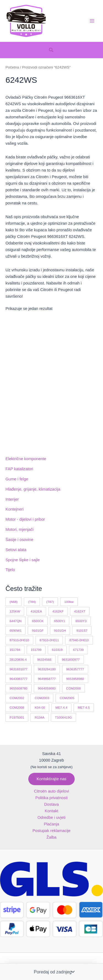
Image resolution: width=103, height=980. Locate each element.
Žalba (51, 837)
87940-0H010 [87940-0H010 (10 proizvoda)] (79, 640)
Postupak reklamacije (51, 831)
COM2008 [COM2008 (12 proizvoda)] (17, 707)
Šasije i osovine (19, 540)
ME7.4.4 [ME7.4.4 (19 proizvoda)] (61, 707)
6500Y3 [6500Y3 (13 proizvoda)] (81, 621)
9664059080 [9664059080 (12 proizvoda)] (47, 688)
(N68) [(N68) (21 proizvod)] (14, 602)
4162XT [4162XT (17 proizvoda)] (80, 611)
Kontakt (51, 811)
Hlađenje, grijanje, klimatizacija (33, 489)
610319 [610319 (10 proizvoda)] (57, 650)
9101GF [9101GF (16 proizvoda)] (38, 630)
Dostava (51, 804)
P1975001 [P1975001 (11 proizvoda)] (17, 717)
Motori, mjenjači (20, 529)
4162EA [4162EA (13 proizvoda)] (36, 611)
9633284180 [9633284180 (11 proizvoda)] (47, 669)
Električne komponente (26, 459)
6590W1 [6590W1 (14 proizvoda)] (16, 630)
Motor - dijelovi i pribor (25, 519)
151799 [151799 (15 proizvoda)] (36, 650)
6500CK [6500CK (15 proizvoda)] (38, 621)
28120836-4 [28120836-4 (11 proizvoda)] (18, 659)
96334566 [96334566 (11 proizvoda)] (44, 659)
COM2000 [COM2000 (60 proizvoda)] (73, 688)
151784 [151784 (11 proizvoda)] (15, 650)
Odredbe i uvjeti (51, 817)
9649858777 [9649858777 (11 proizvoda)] (47, 679)
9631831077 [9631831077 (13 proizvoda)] (19, 669)
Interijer (12, 499)
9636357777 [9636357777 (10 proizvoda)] (75, 669)
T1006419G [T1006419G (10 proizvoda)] (63, 717)
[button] (51, 50)
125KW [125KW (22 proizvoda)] (15, 611)
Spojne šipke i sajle (23, 560)
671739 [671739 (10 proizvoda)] (78, 650)
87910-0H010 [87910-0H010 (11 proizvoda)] (19, 640)
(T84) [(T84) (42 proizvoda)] (32, 602)
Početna (12, 67)
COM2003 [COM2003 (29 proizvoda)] (42, 698)
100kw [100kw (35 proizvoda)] (69, 602)
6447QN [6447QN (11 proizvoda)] (16, 621)
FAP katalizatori (19, 469)
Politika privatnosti (52, 798)
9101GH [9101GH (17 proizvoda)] (60, 630)
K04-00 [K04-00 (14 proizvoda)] (40, 707)
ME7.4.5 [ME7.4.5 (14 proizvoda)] (84, 707)
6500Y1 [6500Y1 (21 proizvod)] (60, 621)
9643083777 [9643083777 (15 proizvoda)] (19, 679)
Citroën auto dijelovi (51, 791)
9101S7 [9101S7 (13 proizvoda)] (82, 630)
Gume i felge (17, 479)
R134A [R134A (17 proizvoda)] (40, 717)
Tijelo (10, 570)
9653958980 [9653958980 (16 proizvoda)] (75, 679)
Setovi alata (16, 550)
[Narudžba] (54, 972)
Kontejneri (15, 509)
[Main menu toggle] (92, 21)
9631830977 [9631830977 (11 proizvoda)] (71, 659)
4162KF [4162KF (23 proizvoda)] (58, 611)
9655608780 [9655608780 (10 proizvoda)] (19, 688)
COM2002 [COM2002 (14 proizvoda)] (17, 698)
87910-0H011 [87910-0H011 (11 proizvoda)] (49, 640)
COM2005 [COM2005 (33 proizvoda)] (67, 698)
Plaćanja (52, 824)
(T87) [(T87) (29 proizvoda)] (50, 602)
